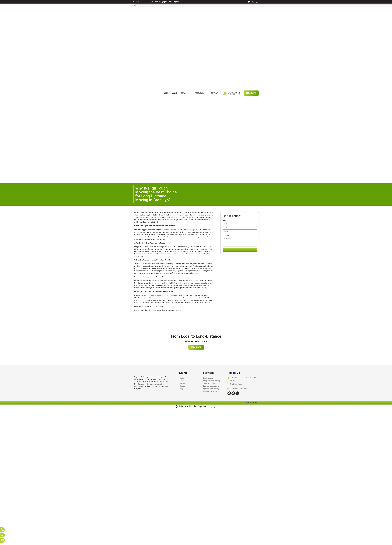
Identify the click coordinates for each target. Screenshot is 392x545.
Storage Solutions (210, 212)
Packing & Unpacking (211, 215)
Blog (181, 218)
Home (165, 8)
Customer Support (234, 7)
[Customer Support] (224, 8)
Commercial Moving (210, 220)
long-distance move (168, 59)
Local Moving (208, 207)
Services (186, 8)
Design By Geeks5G (251, 236)
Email (225, 57)
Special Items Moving (211, 218)
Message (226, 65)
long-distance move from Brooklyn (161, 125)
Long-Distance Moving (211, 210)
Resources (201, 8)
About (174, 8)
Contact (215, 8)
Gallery (182, 212)
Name (225, 50)
